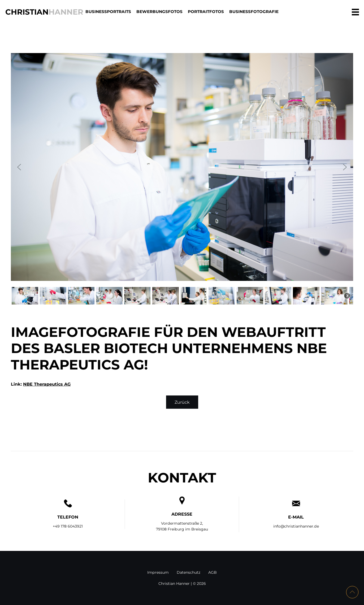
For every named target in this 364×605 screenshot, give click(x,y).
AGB (213, 572)
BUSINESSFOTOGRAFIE (254, 12)
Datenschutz (188, 572)
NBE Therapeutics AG (47, 384)
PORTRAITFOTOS (206, 12)
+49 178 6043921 (68, 526)
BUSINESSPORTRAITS (108, 12)
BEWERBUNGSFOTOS (159, 12)
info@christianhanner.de (296, 526)
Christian (44, 12)
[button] (19, 167)
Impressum (158, 572)
